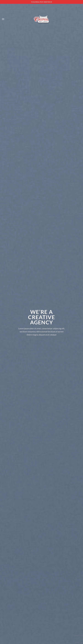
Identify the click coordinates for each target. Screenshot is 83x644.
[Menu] (3, 19)
